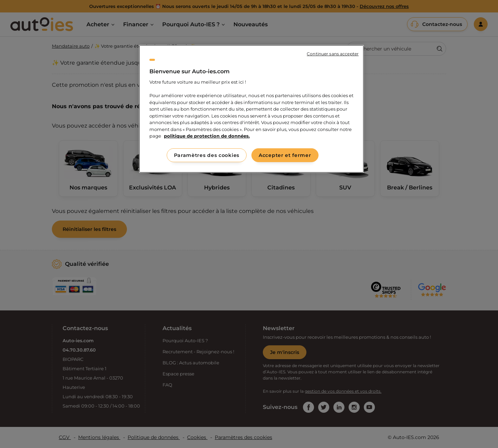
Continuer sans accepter (333, 54)
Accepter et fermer (285, 155)
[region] (251, 109)
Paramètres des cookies (207, 155)
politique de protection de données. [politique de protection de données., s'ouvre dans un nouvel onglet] (207, 136)
